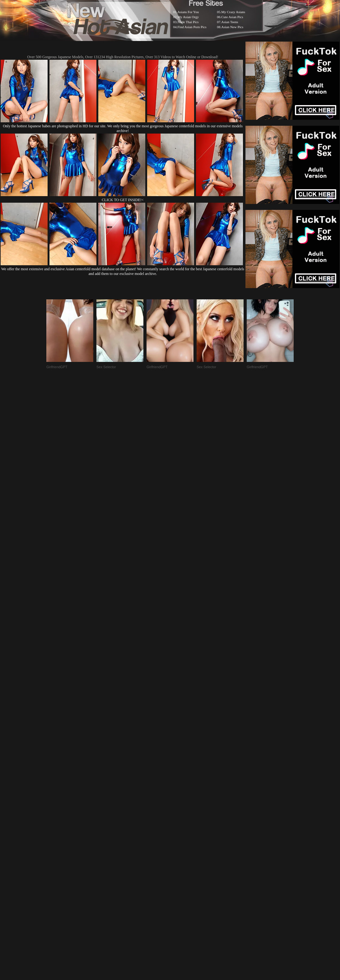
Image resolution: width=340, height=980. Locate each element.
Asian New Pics (232, 27)
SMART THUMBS (181, 823)
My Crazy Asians (233, 12)
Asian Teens (230, 22)
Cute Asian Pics (232, 17)
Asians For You (188, 12)
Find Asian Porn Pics (192, 27)
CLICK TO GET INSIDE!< (123, 200)
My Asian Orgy (188, 17)
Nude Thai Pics (188, 22)
